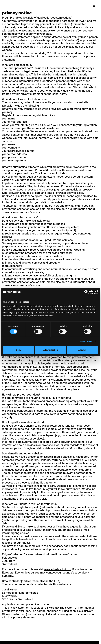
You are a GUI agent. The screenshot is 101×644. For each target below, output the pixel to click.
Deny (19, 350)
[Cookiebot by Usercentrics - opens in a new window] (86, 292)
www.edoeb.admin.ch (58, 569)
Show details (86, 341)
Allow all (82, 350)
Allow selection (50, 350)
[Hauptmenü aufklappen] (94, 6)
